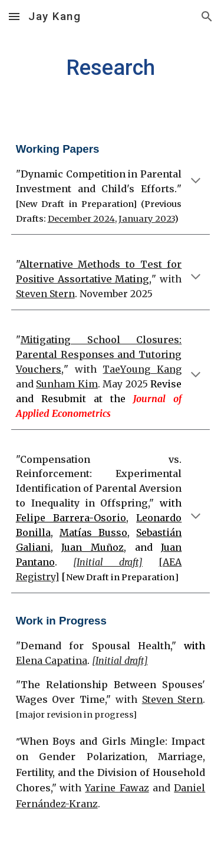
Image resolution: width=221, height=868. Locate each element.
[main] (111, 68)
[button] (14, 16)
